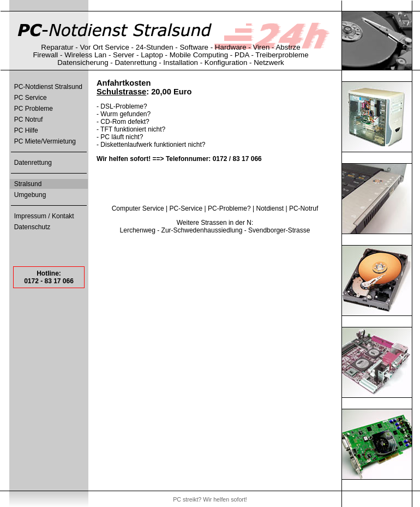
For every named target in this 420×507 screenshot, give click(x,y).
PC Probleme (34, 109)
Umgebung (30, 195)
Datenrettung (33, 163)
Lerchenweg (138, 230)
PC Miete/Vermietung (45, 141)
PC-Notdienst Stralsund (48, 87)
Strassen (214, 223)
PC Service (31, 98)
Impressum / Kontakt (44, 216)
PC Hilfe (26, 130)
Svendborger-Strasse (279, 230)
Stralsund (28, 184)
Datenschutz (32, 227)
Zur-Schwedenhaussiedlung (202, 230)
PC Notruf (29, 120)
